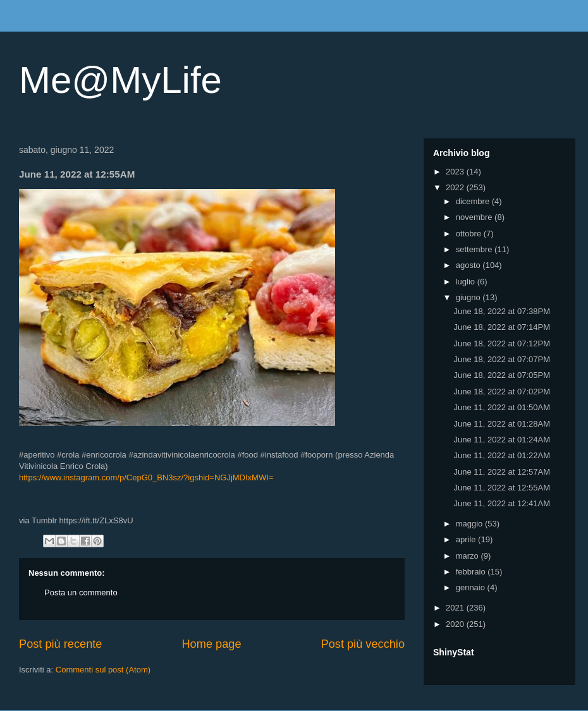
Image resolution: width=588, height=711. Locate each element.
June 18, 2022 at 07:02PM (502, 392)
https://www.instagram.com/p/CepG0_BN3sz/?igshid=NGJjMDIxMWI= (146, 477)
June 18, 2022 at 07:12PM (502, 343)
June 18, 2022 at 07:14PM (502, 327)
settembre (475, 249)
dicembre (474, 201)
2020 (456, 624)
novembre (475, 217)
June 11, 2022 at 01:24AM (502, 440)
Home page (211, 644)
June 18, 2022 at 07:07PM (502, 359)
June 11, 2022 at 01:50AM (502, 407)
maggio (470, 524)
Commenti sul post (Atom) (103, 670)
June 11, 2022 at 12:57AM (502, 472)
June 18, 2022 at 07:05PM (502, 375)
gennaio (472, 587)
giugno (469, 297)
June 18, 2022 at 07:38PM (502, 311)
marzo (469, 556)
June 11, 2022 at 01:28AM (502, 424)
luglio (467, 282)
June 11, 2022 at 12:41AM (502, 503)
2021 (456, 608)
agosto (469, 265)
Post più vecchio (363, 644)
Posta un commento (81, 592)
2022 (456, 187)
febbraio (472, 572)
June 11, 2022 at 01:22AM (502, 455)
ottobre (470, 234)
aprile (467, 539)
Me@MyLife (120, 80)
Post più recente (60, 644)
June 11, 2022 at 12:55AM (502, 488)
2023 (456, 172)
